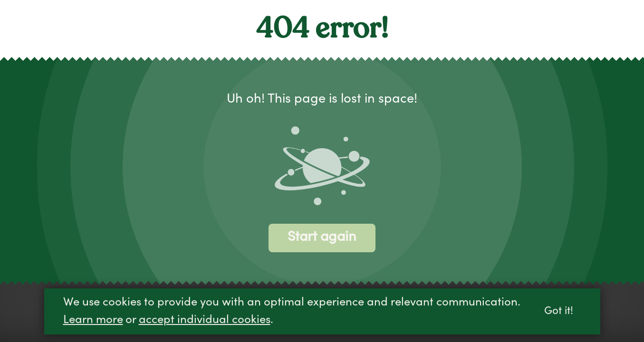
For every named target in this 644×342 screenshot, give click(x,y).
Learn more (93, 321)
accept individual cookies (205, 321)
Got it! (559, 313)
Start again (322, 238)
